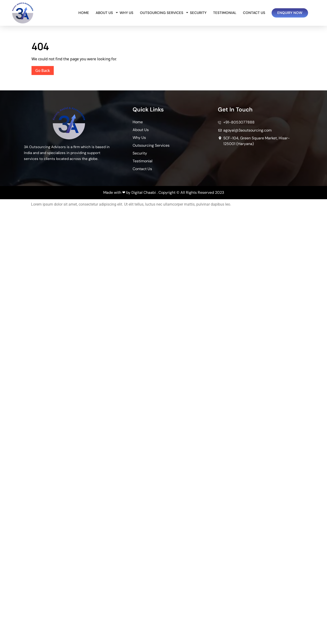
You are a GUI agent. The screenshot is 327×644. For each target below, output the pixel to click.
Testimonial (225, 13)
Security (198, 13)
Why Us (126, 13)
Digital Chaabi (144, 192)
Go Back (45, 70)
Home (84, 13)
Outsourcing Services (162, 13)
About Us (105, 13)
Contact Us (254, 13)
